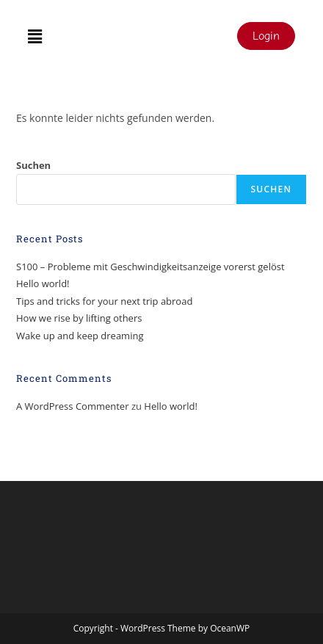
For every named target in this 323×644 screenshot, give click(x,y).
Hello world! (43, 283)
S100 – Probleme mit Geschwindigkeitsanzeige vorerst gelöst (150, 267)
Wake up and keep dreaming (80, 336)
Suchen (33, 165)
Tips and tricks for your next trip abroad (104, 301)
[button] (35, 36)
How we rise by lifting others (79, 318)
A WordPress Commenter (73, 406)
